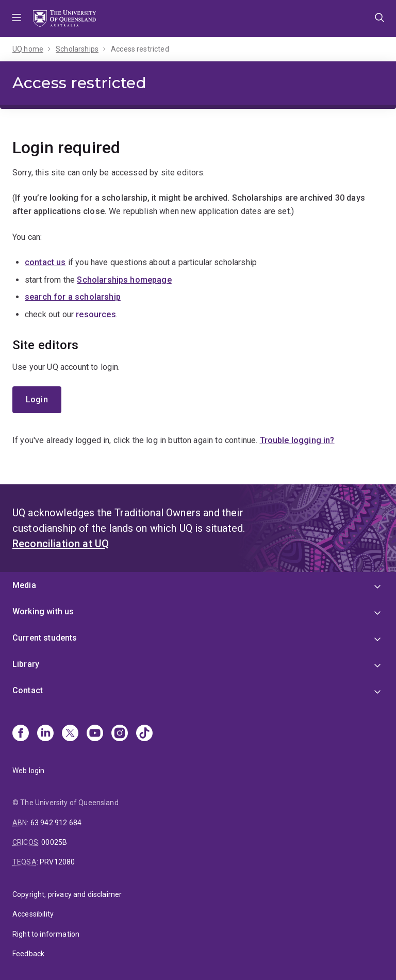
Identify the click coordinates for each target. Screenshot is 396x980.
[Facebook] (21, 734)
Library (26, 664)
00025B (54, 842)
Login (37, 399)
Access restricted (140, 49)
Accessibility (33, 914)
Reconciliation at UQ (61, 544)
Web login (28, 771)
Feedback (28, 954)
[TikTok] (144, 734)
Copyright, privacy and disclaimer (67, 894)
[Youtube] (95, 734)
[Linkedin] (45, 734)
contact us (45, 262)
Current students (45, 638)
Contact (28, 690)
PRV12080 (57, 862)
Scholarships (77, 49)
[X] (70, 734)
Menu (16, 19)
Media (24, 585)
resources (96, 314)
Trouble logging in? (297, 440)
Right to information (46, 934)
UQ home (28, 49)
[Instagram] (120, 734)
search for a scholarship (73, 297)
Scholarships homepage (124, 280)
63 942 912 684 (56, 823)
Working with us (43, 611)
